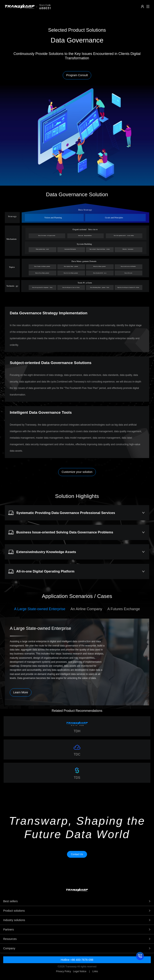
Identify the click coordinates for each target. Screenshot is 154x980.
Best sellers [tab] (77, 901)
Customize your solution (77, 472)
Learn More (21, 692)
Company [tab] (77, 948)
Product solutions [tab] (77, 911)
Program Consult (77, 75)
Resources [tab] (77, 939)
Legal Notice (80, 971)
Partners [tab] (77, 929)
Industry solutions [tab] (77, 920)
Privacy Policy (63, 971)
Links (95, 971)
